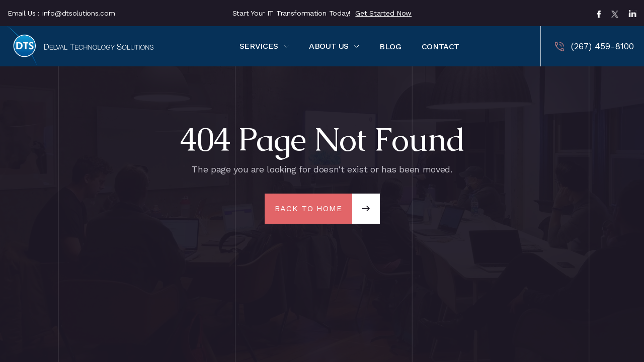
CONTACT (440, 47)
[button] (264, 46)
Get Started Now (383, 13)
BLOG (390, 47)
